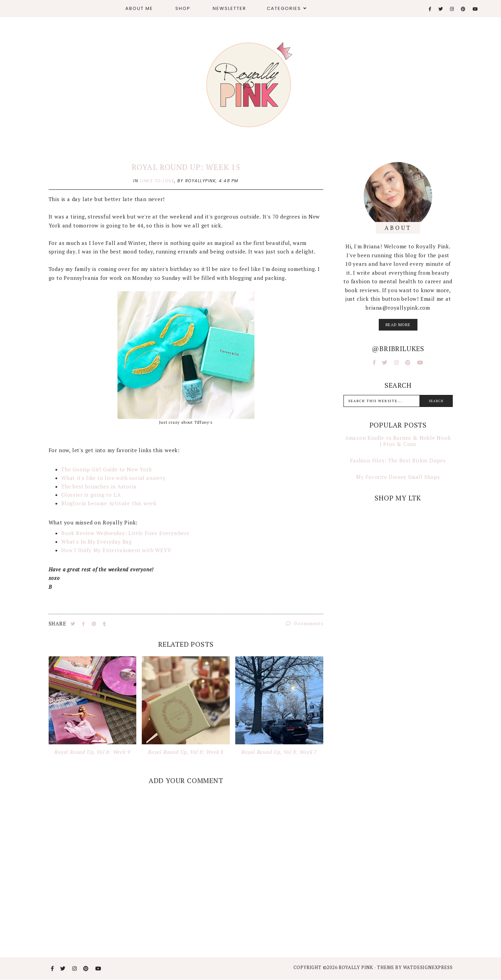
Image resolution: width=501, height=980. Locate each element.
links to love (157, 181)
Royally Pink (356, 967)
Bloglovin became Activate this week (109, 503)
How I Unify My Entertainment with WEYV (116, 550)
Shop (183, 8)
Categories (284, 8)
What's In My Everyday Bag (97, 542)
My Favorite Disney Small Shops (398, 477)
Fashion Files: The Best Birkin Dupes (398, 460)
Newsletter (229, 8)
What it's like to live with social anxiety (114, 478)
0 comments (305, 623)
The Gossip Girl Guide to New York (107, 469)
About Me (139, 8)
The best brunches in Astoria (99, 486)
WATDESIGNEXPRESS (428, 967)
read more (398, 325)
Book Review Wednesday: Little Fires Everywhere (126, 533)
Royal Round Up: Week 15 (186, 167)
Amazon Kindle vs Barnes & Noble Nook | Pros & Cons (398, 441)
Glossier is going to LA (91, 495)
